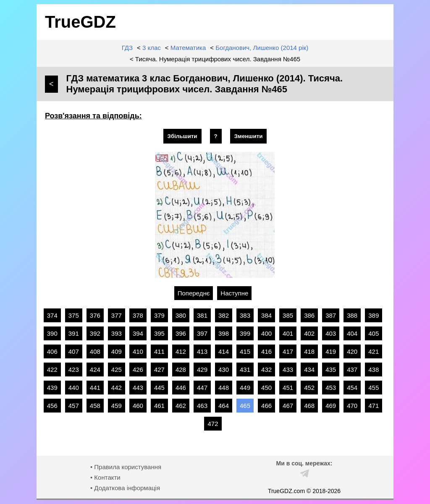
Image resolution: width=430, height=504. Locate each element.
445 (159, 388)
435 (331, 370)
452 (309, 388)
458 (95, 406)
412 (181, 351)
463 (202, 406)
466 (266, 406)
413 (202, 351)
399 (245, 333)
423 (74, 370)
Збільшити (182, 136)
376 (95, 315)
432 (266, 370)
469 (331, 406)
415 (245, 351)
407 (74, 351)
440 (74, 388)
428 (181, 370)
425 (117, 370)
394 (138, 333)
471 (374, 406)
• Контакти (105, 477)
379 (159, 315)
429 (202, 370)
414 (224, 351)
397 (202, 333)
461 (159, 406)
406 (52, 351)
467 (288, 406)
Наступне (234, 293)
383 (245, 315)
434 (309, 370)
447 (202, 388)
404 (352, 333)
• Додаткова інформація (125, 488)
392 (95, 333)
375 (74, 315)
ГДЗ (127, 48)
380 (181, 315)
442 (117, 388)
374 (52, 315)
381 (202, 315)
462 (181, 406)
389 (374, 315)
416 (266, 351)
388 (352, 315)
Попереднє (194, 293)
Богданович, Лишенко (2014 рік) (262, 48)
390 (52, 333)
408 (95, 351)
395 (159, 333)
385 (288, 315)
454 (352, 388)
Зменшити (249, 136)
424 (95, 370)
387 (331, 315)
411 (159, 351)
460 (138, 406)
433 (288, 370)
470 (352, 406)
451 (288, 388)
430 (224, 370)
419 (331, 351)
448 (224, 388)
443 (138, 388)
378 (138, 315)
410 (138, 351)
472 (213, 424)
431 (245, 370)
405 (374, 333)
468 (309, 406)
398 (224, 333)
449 (245, 388)
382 (224, 315)
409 (117, 351)
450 (266, 388)
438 (374, 370)
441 (95, 388)
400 (266, 333)
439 (52, 388)
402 (309, 333)
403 (331, 333)
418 (309, 351)
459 (117, 406)
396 (181, 333)
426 (138, 370)
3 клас (152, 48)
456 (52, 406)
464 (224, 406)
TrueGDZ (80, 22)
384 (266, 315)
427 (159, 370)
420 (352, 351)
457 (74, 406)
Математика (188, 48)
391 (74, 333)
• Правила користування (126, 467)
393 (117, 333)
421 (374, 351)
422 (52, 370)
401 (288, 333)
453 (331, 388)
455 (374, 388)
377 (117, 315)
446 (181, 388)
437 (352, 370)
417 (288, 351)
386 (309, 315)
